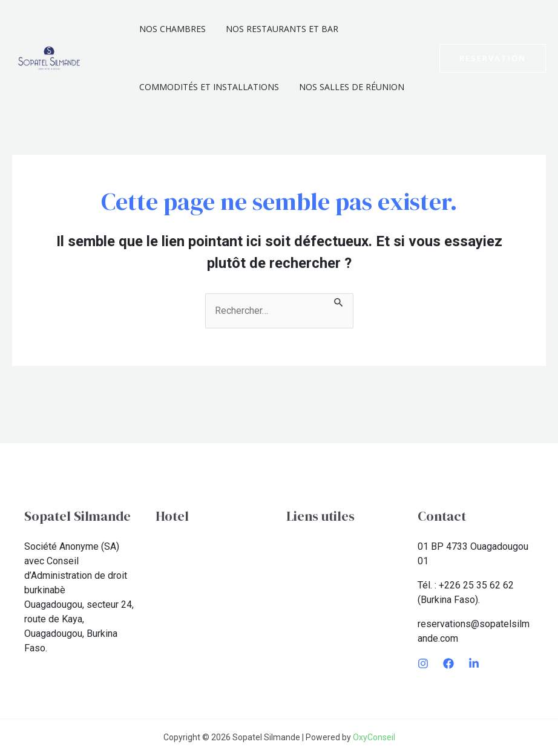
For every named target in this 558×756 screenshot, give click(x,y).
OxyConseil (374, 737)
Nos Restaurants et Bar (277, 29)
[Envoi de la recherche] (339, 301)
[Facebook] (448, 663)
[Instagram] (423, 663)
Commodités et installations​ (207, 87)
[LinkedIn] (474, 663)
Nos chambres (171, 29)
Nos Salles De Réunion (347, 87)
